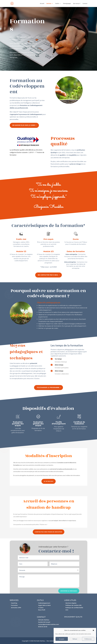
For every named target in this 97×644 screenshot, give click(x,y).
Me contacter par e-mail (48, 275)
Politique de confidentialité (74, 608)
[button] (93, 630)
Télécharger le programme (48, 388)
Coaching (14, 603)
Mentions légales (71, 603)
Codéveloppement (44, 603)
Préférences (88, 639)
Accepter (62, 639)
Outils (57, 4)
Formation (14, 605)
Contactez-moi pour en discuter (49, 532)
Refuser (75, 639)
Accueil (42, 4)
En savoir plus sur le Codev (24, 125)
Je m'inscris (49, 481)
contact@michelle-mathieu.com (49, 624)
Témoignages (67, 4)
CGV (67, 610)
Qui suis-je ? (77, 4)
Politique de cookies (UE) (73, 605)
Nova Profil (42, 610)
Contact (85, 4)
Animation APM (16, 608)
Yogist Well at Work (44, 605)
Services (49, 4)
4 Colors (41, 608)
